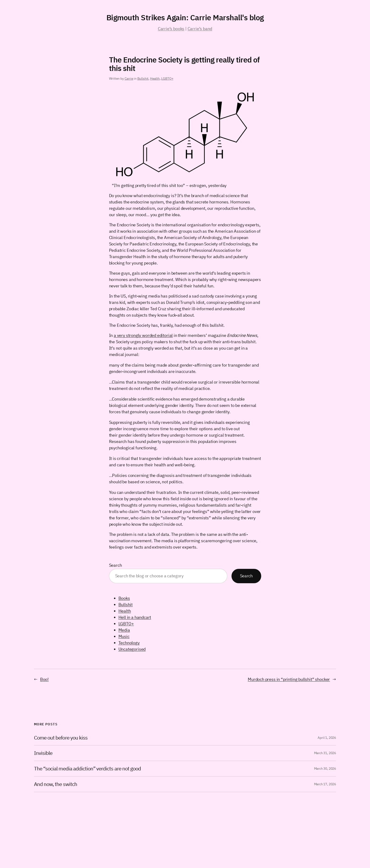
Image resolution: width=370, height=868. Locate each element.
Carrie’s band (200, 29)
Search (116, 565)
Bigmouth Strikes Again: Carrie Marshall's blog (185, 17)
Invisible (43, 753)
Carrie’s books (171, 29)
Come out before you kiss (61, 738)
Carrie (129, 79)
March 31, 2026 (325, 753)
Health (155, 79)
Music (124, 636)
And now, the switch (56, 784)
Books (124, 598)
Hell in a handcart (135, 617)
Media (124, 630)
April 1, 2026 (327, 738)
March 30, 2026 (325, 769)
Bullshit (143, 79)
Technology (129, 643)
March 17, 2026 (325, 784)
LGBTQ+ (167, 79)
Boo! (44, 679)
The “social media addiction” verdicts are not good (87, 769)
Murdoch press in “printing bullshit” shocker (289, 679)
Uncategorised (132, 649)
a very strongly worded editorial (143, 335)
